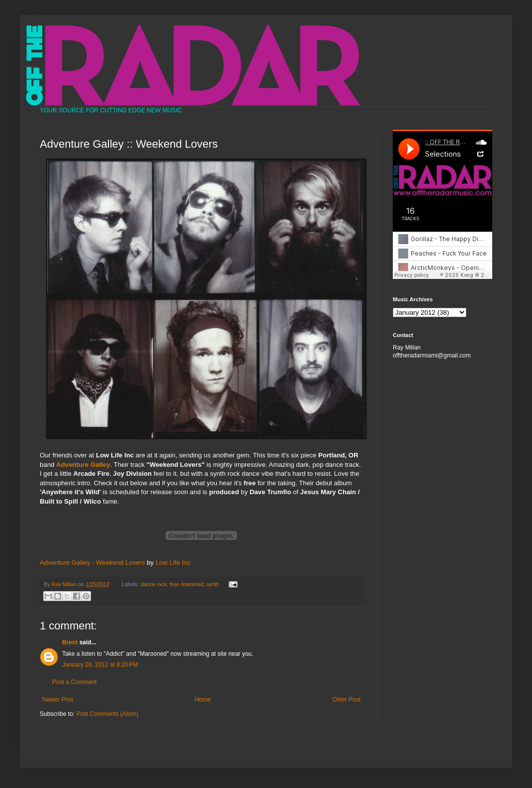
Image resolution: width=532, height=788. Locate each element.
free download (186, 584)
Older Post (346, 700)
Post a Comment (74, 682)
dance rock (154, 584)
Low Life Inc (173, 563)
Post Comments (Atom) (107, 714)
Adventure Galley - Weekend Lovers (92, 563)
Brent (70, 642)
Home (203, 700)
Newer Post (58, 700)
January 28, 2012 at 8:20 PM (100, 665)
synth (213, 584)
